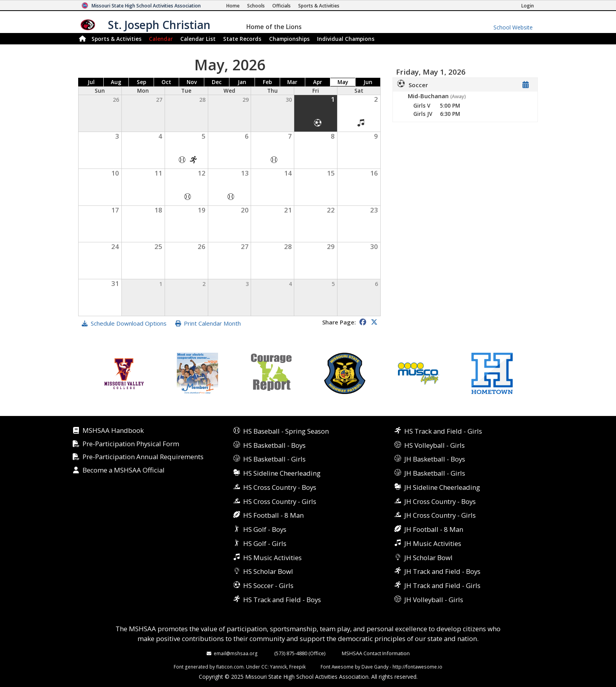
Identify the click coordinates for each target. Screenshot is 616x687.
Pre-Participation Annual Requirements (143, 457)
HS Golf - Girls (265, 543)
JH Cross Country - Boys (440, 501)
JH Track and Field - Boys (442, 571)
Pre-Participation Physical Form (131, 444)
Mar (292, 82)
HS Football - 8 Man (273, 515)
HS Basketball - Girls (274, 459)
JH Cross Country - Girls (440, 515)
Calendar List (198, 39)
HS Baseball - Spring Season (286, 431)
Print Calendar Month (212, 323)
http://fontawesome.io (417, 667)
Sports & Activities (116, 39)
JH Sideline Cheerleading (442, 487)
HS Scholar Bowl (268, 571)
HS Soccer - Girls (268, 585)
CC (264, 667)
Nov (192, 82)
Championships (289, 39)
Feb (267, 82)
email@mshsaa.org (236, 653)
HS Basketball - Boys (274, 445)
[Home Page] (233, 6)
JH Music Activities (433, 543)
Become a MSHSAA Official (124, 470)
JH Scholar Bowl (428, 558)
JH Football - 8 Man (434, 529)
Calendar (161, 39)
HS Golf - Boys (265, 529)
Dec (217, 82)
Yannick (278, 667)
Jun (368, 82)
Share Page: (339, 322)
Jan (242, 82)
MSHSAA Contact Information (376, 653)
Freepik (297, 667)
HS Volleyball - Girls (434, 445)
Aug (116, 82)
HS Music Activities (272, 558)
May (343, 82)
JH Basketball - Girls (435, 473)
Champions (346, 39)
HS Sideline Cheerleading (282, 473)
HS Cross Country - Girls (280, 501)
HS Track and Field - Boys (282, 600)
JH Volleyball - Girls (434, 600)
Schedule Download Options (129, 323)
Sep (141, 82)
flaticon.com (230, 667)
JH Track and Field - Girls (442, 585)
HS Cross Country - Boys (280, 487)
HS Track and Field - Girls (443, 431)
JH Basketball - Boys (435, 459)
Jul (91, 82)
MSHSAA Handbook (113, 431)
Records (242, 39)
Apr (318, 82)
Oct (166, 82)
